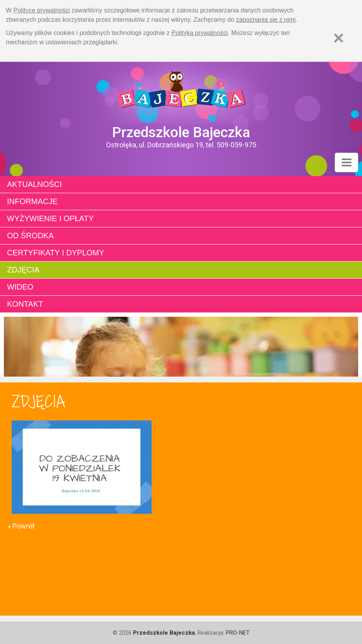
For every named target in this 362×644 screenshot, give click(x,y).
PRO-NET (238, 633)
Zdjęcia (23, 270)
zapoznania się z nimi (266, 20)
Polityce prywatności (42, 10)
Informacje (32, 201)
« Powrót (21, 526)
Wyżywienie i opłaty (50, 218)
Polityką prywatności (200, 33)
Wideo (20, 287)
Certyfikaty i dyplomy (56, 253)
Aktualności (34, 184)
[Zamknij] (339, 38)
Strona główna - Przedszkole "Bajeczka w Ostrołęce (181, 93)
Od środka (30, 236)
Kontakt (25, 304)
